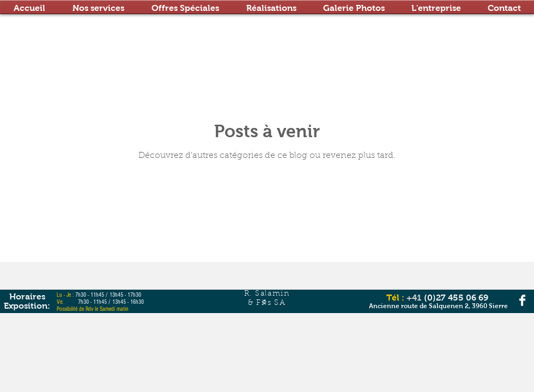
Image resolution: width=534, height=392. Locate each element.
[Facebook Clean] (522, 300)
